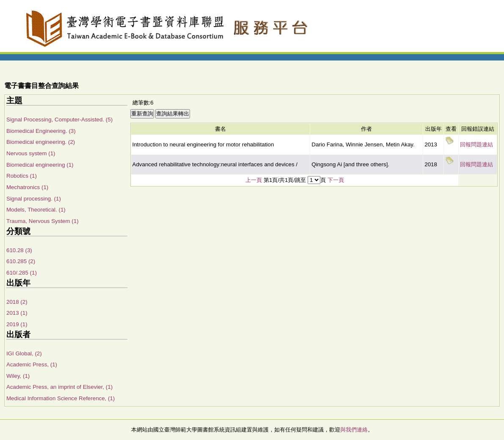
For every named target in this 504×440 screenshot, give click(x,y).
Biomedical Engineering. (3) (41, 131)
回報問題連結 (476, 144)
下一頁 (336, 180)
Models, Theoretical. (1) (36, 210)
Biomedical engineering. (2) (41, 142)
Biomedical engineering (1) (40, 165)
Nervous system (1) (31, 153)
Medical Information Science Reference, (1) (61, 398)
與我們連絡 (354, 430)
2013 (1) (17, 313)
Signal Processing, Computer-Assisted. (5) (59, 120)
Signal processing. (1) (34, 199)
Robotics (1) (22, 176)
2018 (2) (17, 302)
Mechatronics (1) (27, 187)
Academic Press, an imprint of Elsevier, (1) (59, 387)
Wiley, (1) (18, 376)
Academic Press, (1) (32, 364)
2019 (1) (17, 324)
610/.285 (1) (22, 273)
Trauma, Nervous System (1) (43, 221)
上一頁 (254, 180)
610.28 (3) (19, 250)
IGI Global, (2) (24, 353)
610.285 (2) (21, 261)
